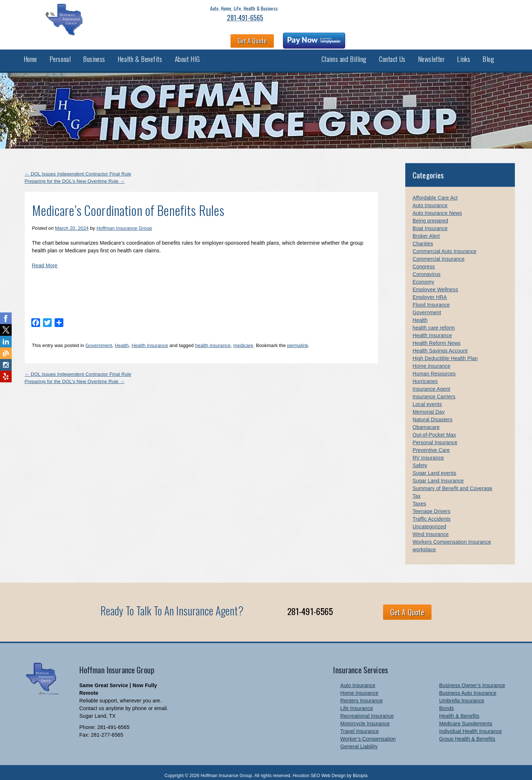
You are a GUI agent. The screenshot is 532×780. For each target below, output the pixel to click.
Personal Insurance (435, 436)
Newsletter (431, 54)
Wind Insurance (431, 528)
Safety (420, 459)
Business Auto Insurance (468, 686)
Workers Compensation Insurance (452, 535)
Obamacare (426, 421)
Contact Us (392, 54)
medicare (243, 339)
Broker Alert (426, 229)
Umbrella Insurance (462, 694)
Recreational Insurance (367, 709)
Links (464, 54)
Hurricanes (425, 375)
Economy (423, 275)
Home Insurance (359, 686)
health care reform (434, 321)
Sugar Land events (434, 466)
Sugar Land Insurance (438, 474)
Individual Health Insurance (471, 725)
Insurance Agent (431, 382)
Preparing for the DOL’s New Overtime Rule (75, 175)
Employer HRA (430, 291)
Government (99, 339)
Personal (60, 54)
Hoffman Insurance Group (124, 222)
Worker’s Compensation (368, 732)
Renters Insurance (361, 694)
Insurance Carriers (434, 390)
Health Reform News (437, 336)
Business (94, 54)
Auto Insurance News (437, 206)
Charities (423, 237)
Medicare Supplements (466, 717)
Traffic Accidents (431, 512)
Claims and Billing (344, 54)
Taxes (419, 497)
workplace (424, 543)
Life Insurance (356, 702)
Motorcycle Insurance (365, 717)
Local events (427, 398)
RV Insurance (428, 451)
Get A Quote (379, 20)
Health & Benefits (140, 54)
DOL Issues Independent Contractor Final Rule (78, 167)
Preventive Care (431, 444)
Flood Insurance (431, 298)
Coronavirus (427, 268)
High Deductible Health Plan (445, 352)
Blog (488, 54)
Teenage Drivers (431, 505)
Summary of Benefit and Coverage (452, 482)
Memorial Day (429, 405)
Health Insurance (150, 339)
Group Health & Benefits (467, 732)
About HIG (187, 54)
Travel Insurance (359, 725)
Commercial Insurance (439, 252)
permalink (298, 339)
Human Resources (434, 367)
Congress (424, 260)
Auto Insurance (430, 199)
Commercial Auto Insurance (444, 245)
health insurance (213, 339)
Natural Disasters (433, 413)
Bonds (446, 702)
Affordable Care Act (435, 191)
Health (122, 339)
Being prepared (430, 214)
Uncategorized (429, 520)
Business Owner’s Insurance (472, 679)
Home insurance (431, 359)
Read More (45, 259)
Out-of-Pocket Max (434, 428)
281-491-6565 (124, 26)
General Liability (359, 740)
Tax (417, 489)
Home (30, 54)
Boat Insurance (430, 222)
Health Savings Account (440, 344)
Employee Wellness (435, 283)
